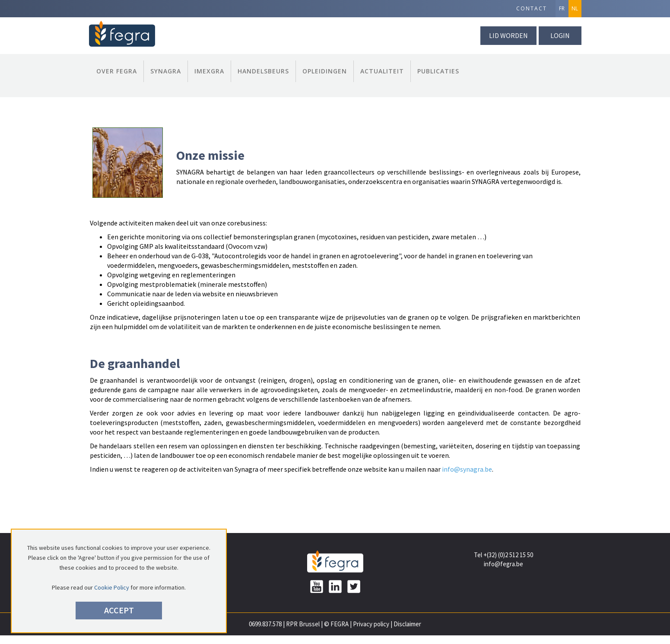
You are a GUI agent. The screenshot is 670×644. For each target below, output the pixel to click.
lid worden (508, 35)
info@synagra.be (467, 469)
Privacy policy (371, 624)
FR (562, 8)
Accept (119, 610)
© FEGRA (336, 624)
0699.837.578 (265, 624)
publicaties (438, 71)
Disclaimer (407, 624)
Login (560, 35)
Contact (532, 8)
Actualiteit (382, 71)
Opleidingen (325, 71)
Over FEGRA (117, 71)
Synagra (166, 71)
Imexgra (209, 71)
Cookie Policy (112, 587)
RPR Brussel (303, 624)
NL (575, 8)
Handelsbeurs (263, 71)
